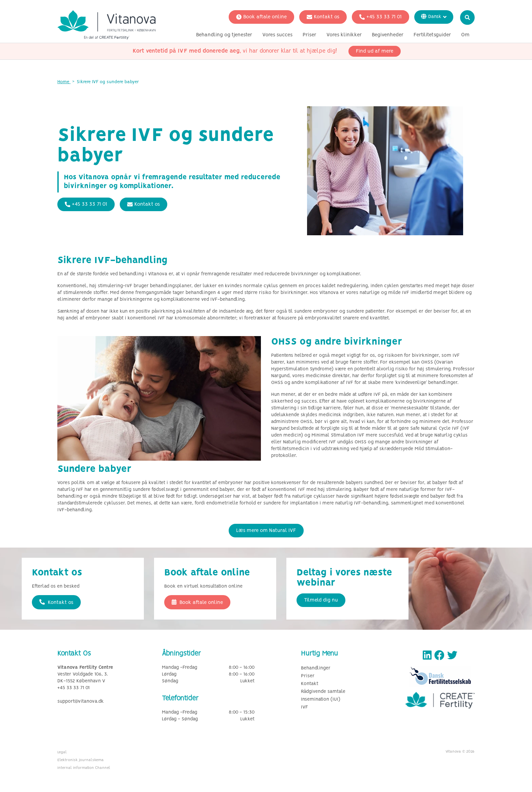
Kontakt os (323, 17)
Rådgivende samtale (323, 692)
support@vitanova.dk (81, 702)
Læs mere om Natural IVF (266, 531)
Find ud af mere (375, 51)
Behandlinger (316, 668)
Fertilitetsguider (432, 35)
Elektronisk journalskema (81, 760)
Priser (309, 35)
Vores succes (277, 35)
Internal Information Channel (84, 768)
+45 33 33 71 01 (381, 17)
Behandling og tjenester (224, 35)
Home (64, 82)
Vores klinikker (344, 35)
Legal (62, 752)
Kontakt (310, 684)
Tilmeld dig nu (321, 600)
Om (465, 35)
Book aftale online (261, 17)
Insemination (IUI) (321, 699)
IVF (305, 707)
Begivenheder (388, 35)
